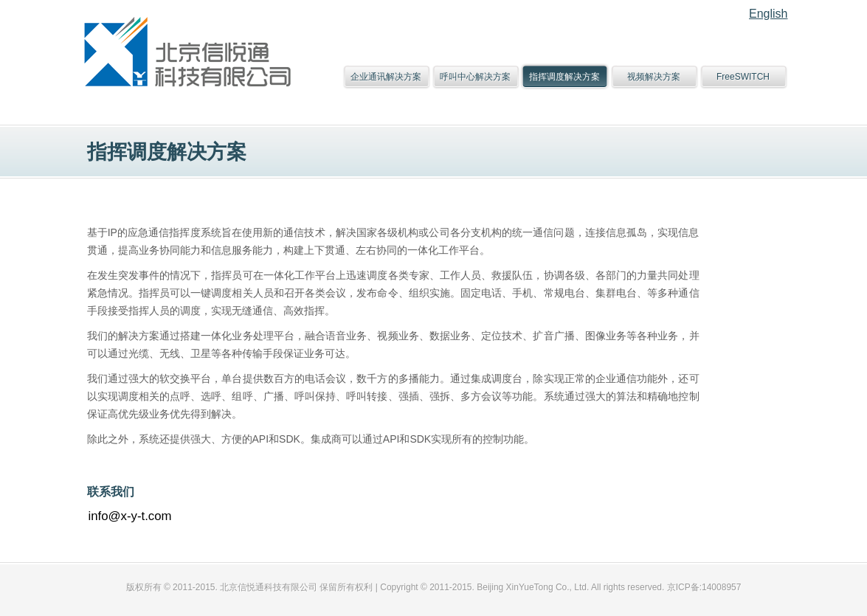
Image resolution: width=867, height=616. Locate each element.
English (768, 14)
